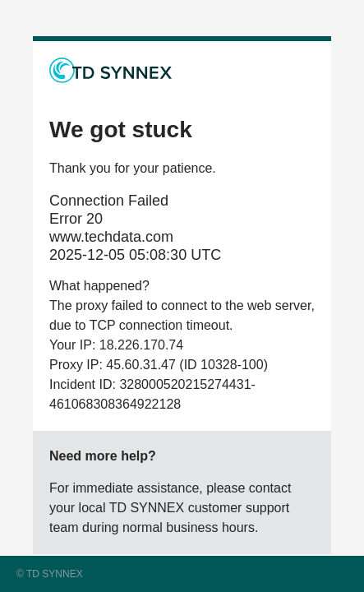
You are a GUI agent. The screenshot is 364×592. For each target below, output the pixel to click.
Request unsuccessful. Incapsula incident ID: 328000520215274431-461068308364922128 (182, 296)
